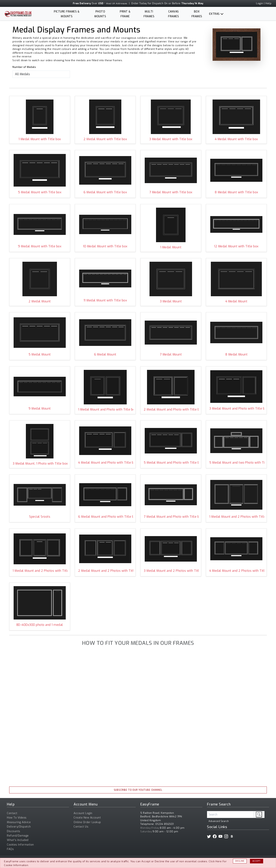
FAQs (10, 849)
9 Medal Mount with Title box (40, 246)
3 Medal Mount (171, 301)
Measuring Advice (19, 822)
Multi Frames (149, 14)
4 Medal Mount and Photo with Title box (105, 463)
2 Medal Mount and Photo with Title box (171, 409)
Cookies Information (20, 845)
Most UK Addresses (117, 4)
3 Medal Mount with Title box (171, 139)
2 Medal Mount (40, 301)
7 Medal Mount (171, 354)
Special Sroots (40, 517)
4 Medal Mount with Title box (236, 139)
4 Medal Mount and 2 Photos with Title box (236, 571)
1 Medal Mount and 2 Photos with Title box (40, 571)
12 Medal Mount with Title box (236, 246)
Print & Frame (125, 14)
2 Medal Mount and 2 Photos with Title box (105, 571)
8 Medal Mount (236, 354)
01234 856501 (165, 824)
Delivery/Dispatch (19, 827)
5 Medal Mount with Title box (40, 192)
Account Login (83, 813)
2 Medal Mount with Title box (105, 139)
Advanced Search (219, 821)
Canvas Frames (173, 14)
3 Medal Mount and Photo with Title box (236, 408)
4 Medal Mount (236, 301)
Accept (257, 861)
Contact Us (81, 827)
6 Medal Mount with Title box (105, 192)
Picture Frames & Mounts (67, 14)
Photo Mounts (100, 14)
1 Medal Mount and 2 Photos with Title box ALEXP (236, 517)
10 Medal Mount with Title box (105, 246)
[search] (259, 815)
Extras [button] (214, 14)
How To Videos (17, 818)
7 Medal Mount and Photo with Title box (171, 517)
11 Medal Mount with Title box (105, 300)
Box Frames (197, 14)
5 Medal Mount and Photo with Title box (171, 463)
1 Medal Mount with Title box (40, 139)
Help (268, 3)
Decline (240, 861)
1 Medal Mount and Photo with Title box (105, 409)
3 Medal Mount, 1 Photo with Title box (40, 464)
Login (260, 3)
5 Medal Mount (40, 354)
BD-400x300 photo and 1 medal (40, 625)
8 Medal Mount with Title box (236, 192)
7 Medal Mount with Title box (171, 192)
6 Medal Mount (105, 354)
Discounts (14, 831)
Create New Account (87, 818)
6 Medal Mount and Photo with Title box (105, 517)
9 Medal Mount (40, 408)
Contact (12, 813)
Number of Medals (24, 67)
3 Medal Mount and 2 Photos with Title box (171, 571)
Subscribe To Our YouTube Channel (138, 790)
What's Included (18, 840)
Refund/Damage (18, 836)
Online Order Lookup (87, 822)
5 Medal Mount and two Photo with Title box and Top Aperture (236, 463)
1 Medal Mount (171, 247)
